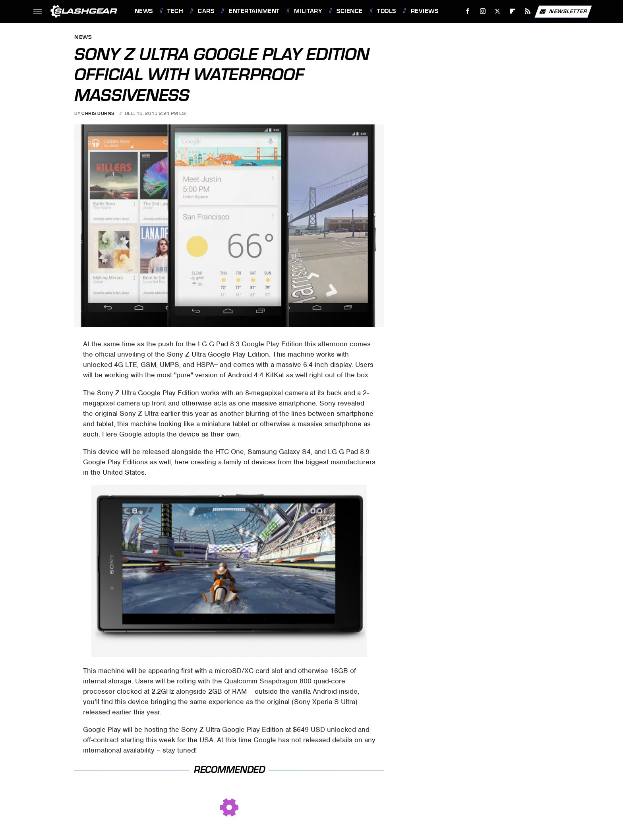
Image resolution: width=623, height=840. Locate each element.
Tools (387, 11)
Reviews (425, 11)
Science (350, 11)
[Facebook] (467, 11)
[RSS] (527, 11)
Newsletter (563, 12)
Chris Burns (98, 113)
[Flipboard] (513, 11)
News (144, 11)
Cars (206, 11)
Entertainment (254, 11)
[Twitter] (498, 11)
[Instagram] (483, 11)
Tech (175, 11)
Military (308, 11)
